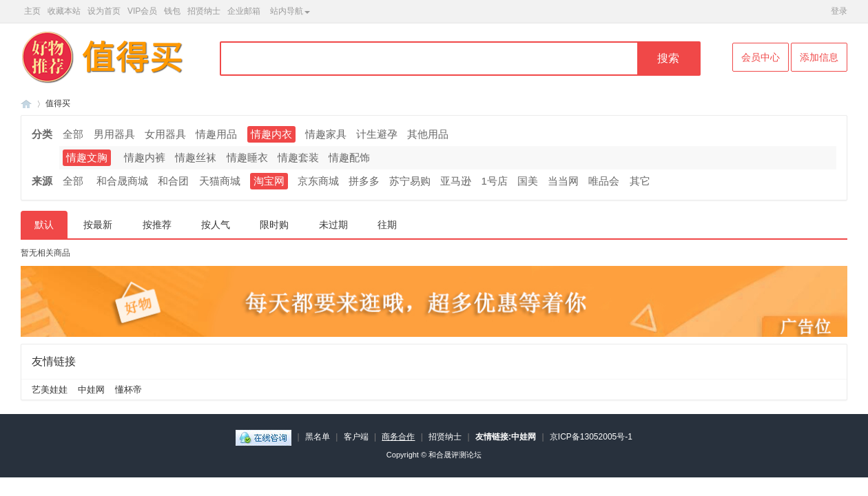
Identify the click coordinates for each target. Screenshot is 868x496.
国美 (528, 181)
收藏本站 (64, 11)
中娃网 (91, 390)
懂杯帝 (128, 390)
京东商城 (318, 181)
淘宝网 (269, 181)
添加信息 (819, 57)
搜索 (668, 58)
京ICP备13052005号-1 (591, 437)
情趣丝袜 (196, 157)
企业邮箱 (244, 11)
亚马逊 (456, 181)
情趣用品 (216, 134)
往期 (387, 225)
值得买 (58, 103)
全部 (73, 134)
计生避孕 (377, 134)
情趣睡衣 (247, 157)
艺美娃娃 (50, 390)
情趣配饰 (349, 157)
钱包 (172, 11)
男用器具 (114, 134)
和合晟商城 (122, 181)
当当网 (563, 181)
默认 (44, 225)
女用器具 (165, 134)
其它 (640, 181)
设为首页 (104, 11)
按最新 (98, 225)
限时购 (274, 225)
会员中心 (761, 57)
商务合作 (398, 437)
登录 (839, 11)
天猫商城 (220, 181)
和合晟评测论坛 (455, 455)
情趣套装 (298, 157)
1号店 (495, 181)
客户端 (356, 437)
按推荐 (157, 225)
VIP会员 (142, 11)
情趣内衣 (271, 134)
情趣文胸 (87, 157)
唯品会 (604, 181)
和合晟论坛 (26, 104)
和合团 (173, 181)
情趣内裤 (145, 157)
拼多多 (364, 181)
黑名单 (318, 437)
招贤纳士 (204, 11)
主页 (32, 11)
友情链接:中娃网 (506, 437)
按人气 (216, 225)
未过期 (333, 225)
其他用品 (428, 134)
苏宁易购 (410, 181)
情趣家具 (326, 134)
